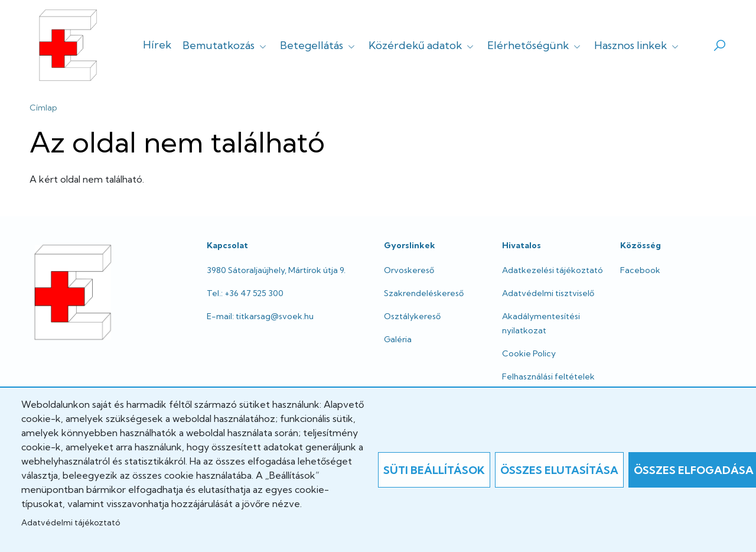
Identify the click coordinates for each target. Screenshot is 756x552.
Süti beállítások (434, 470)
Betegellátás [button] (319, 45)
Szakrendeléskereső (424, 293)
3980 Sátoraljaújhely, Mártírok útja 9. (276, 270)
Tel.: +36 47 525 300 (245, 293)
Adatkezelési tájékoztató (553, 270)
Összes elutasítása (559, 470)
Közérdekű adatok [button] (422, 45)
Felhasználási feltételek (548, 376)
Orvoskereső (409, 270)
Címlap (43, 108)
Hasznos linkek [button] (638, 45)
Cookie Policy (529, 353)
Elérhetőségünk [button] (535, 45)
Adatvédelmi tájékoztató (71, 522)
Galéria (398, 339)
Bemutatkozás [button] (226, 45)
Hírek (157, 45)
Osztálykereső (412, 316)
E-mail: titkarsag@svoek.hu (260, 316)
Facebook (640, 270)
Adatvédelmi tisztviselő (548, 293)
